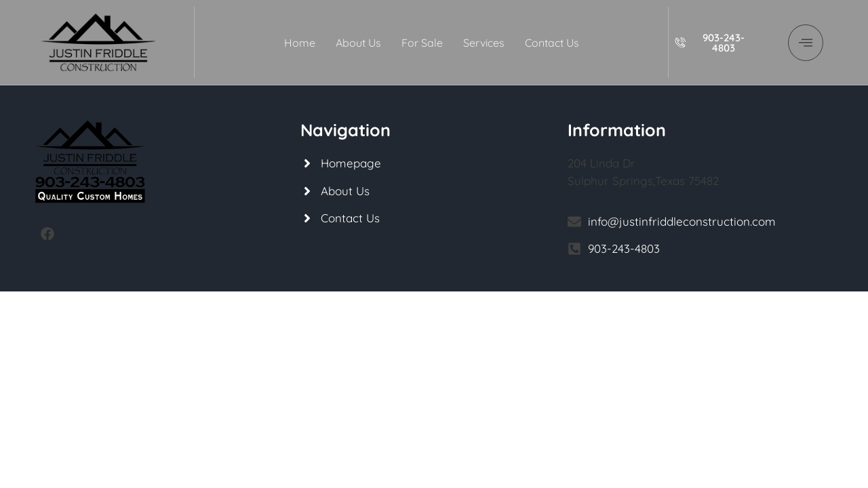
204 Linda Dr (601, 163)
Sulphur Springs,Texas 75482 (643, 181)
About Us (358, 43)
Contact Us (552, 43)
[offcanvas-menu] (806, 43)
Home (300, 43)
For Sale (422, 43)
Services (484, 43)
